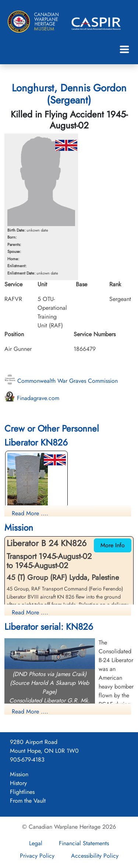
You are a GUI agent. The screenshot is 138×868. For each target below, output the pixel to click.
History (18, 783)
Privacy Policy (37, 856)
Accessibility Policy (95, 856)
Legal (36, 843)
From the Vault (28, 801)
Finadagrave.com (32, 398)
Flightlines (22, 792)
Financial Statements (84, 843)
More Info (113, 545)
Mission (19, 774)
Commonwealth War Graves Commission (61, 381)
